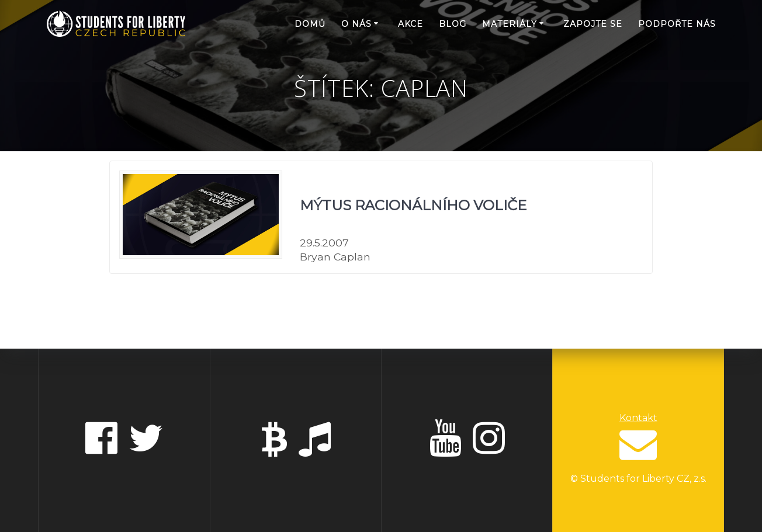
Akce (411, 24)
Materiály (510, 24)
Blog (453, 24)
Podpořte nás (677, 24)
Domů (310, 24)
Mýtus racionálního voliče (413, 205)
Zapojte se (593, 24)
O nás (356, 24)
